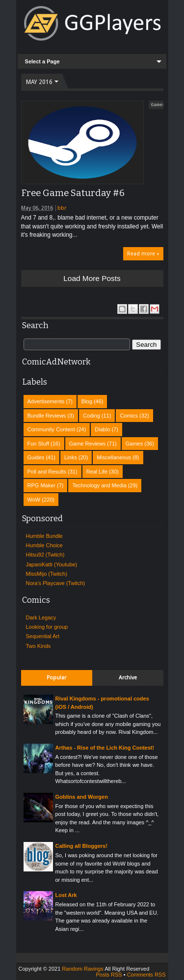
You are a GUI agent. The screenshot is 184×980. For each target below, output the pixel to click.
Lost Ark (66, 895)
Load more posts (92, 278)
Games (158, 105)
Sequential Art (43, 636)
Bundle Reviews (47, 416)
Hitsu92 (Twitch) (45, 555)
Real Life (97, 472)
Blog (87, 401)
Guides (36, 457)
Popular (56, 678)
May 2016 (39, 82)
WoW (34, 500)
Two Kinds (39, 646)
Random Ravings (82, 969)
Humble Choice (44, 545)
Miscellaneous (114, 457)
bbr (62, 208)
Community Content (51, 429)
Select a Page (42, 61)
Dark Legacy (41, 617)
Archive (128, 678)
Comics (129, 416)
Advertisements (46, 401)
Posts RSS (109, 975)
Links (71, 457)
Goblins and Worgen (82, 797)
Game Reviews (88, 444)
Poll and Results (47, 472)
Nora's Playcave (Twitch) (56, 583)
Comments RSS (146, 975)
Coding (92, 416)
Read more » (143, 254)
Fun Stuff (38, 444)
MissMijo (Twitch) (47, 574)
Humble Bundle (44, 536)
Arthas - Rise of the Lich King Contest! (105, 748)
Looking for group (47, 627)
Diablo (102, 429)
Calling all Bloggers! (81, 846)
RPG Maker (41, 485)
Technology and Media (99, 485)
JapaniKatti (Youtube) (52, 564)
